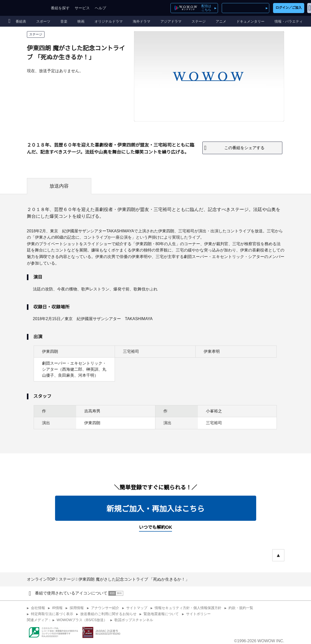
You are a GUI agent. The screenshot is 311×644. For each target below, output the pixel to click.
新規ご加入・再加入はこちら (156, 509)
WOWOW (22, 8)
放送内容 (59, 186)
